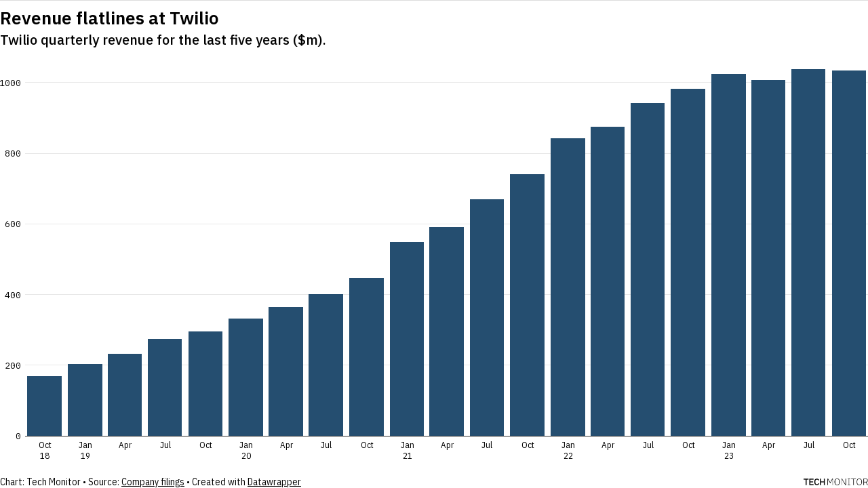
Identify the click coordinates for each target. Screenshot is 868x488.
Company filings (153, 482)
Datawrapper (274, 482)
